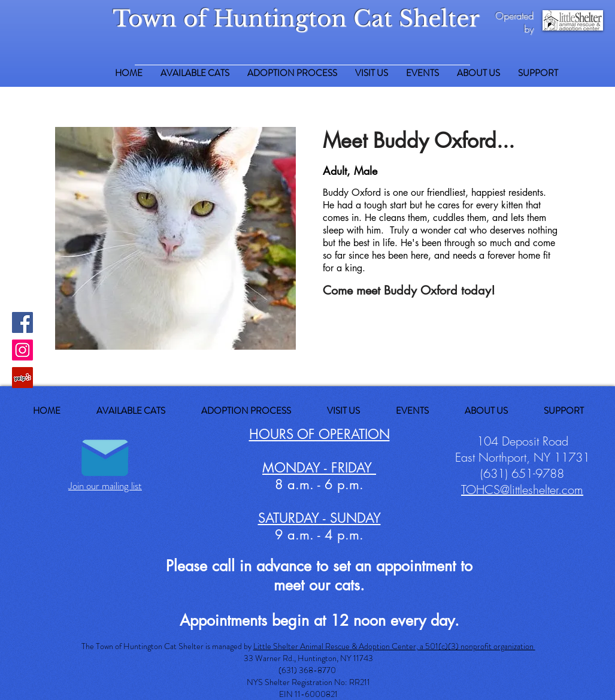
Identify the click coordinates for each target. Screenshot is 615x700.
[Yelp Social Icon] (22, 378)
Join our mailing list (105, 486)
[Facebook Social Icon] (22, 322)
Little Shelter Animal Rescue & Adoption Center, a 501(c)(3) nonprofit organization (394, 646)
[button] (538, 73)
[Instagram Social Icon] (22, 350)
